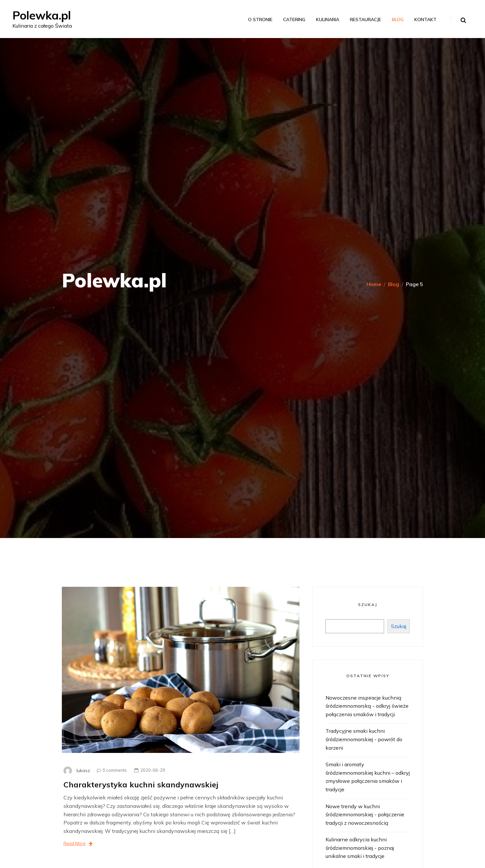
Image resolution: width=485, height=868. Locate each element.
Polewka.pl (43, 15)
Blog (397, 20)
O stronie (260, 20)
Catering (294, 20)
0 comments (110, 770)
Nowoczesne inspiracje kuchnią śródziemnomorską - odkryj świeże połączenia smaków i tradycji (367, 706)
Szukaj (368, 605)
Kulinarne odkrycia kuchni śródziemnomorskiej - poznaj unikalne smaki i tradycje (360, 848)
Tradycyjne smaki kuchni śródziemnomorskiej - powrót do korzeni (364, 739)
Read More (78, 843)
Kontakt (425, 20)
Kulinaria (327, 20)
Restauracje (365, 20)
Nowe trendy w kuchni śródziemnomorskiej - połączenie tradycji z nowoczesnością (365, 815)
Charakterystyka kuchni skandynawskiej (142, 784)
